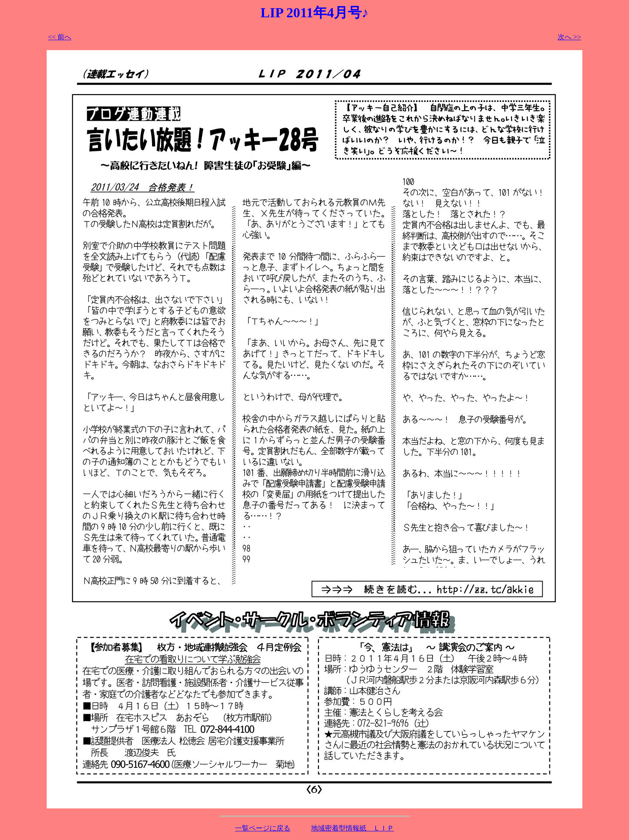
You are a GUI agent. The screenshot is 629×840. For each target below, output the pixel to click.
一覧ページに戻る (263, 828)
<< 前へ (60, 37)
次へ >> (569, 37)
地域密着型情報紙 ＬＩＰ (353, 828)
